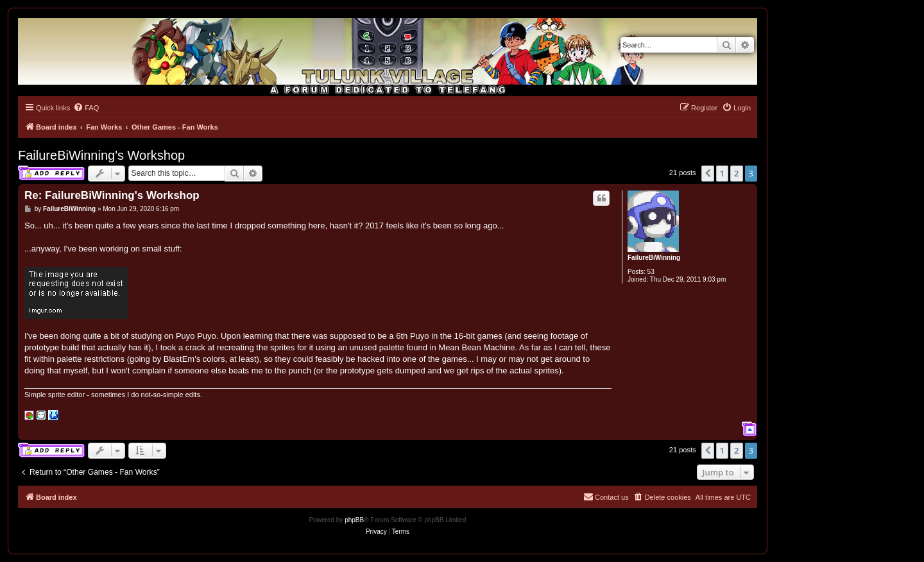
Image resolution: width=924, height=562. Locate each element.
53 (651, 272)
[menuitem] (86, 108)
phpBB (354, 520)
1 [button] (722, 173)
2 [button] (736, 173)
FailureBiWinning (654, 258)
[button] (708, 173)
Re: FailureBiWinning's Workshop (112, 195)
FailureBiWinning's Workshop (101, 155)
